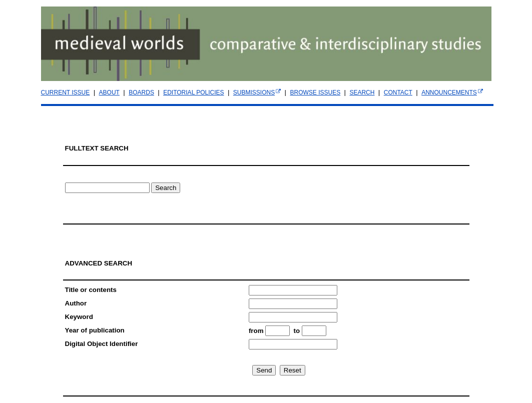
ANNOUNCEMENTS (449, 92)
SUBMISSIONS (254, 92)
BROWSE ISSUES (315, 92)
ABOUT (109, 92)
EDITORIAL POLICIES (193, 92)
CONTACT (398, 92)
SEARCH (362, 92)
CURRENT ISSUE (66, 92)
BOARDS (141, 92)
